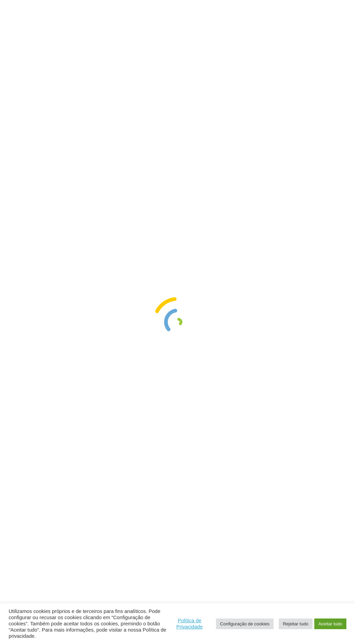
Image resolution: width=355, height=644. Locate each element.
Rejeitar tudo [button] (296, 624)
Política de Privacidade (190, 624)
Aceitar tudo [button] (330, 624)
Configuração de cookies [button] (245, 624)
